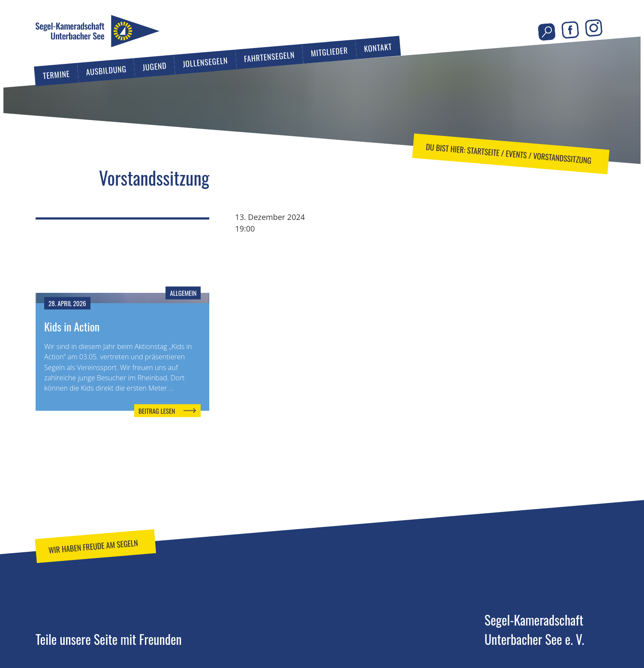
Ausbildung (106, 70)
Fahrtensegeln (269, 57)
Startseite (483, 151)
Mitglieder (329, 52)
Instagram (594, 28)
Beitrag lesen (157, 410)
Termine (56, 74)
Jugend (155, 67)
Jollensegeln (205, 62)
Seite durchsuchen (547, 32)
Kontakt (378, 47)
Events (516, 154)
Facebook (570, 30)
